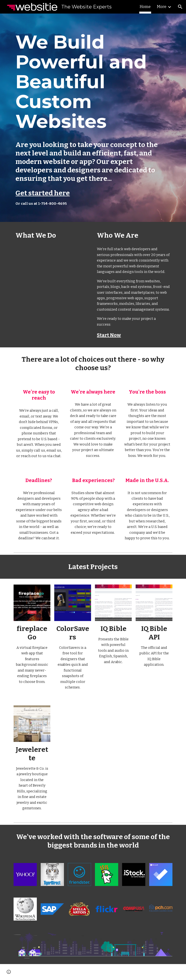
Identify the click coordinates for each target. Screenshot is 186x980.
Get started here (43, 193)
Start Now (109, 335)
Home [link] (145, 7)
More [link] (162, 7)
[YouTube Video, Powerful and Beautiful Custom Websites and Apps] (52, 264)
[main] (93, 118)
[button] (180, 7)
